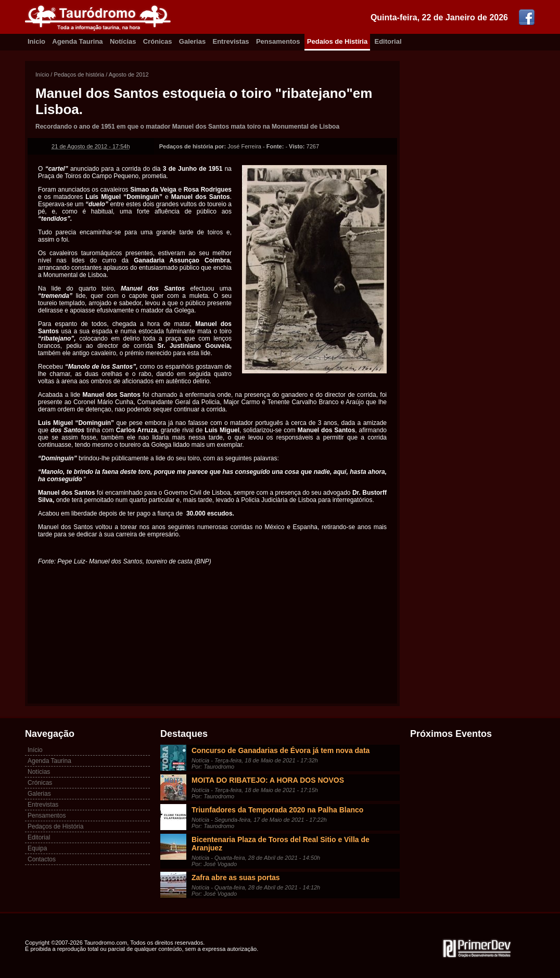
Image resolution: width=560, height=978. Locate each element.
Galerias (192, 41)
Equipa (37, 848)
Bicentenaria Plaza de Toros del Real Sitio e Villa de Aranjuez (281, 844)
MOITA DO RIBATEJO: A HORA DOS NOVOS (268, 780)
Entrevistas (231, 41)
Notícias (123, 41)
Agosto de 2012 (129, 74)
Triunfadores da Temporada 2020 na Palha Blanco (277, 810)
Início (42, 74)
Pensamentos (278, 41)
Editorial (388, 41)
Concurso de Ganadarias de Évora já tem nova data (281, 750)
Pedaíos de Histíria (337, 41)
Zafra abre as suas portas (236, 877)
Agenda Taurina (77, 41)
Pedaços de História (55, 826)
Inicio (36, 41)
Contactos (42, 859)
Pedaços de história (79, 74)
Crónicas (158, 41)
